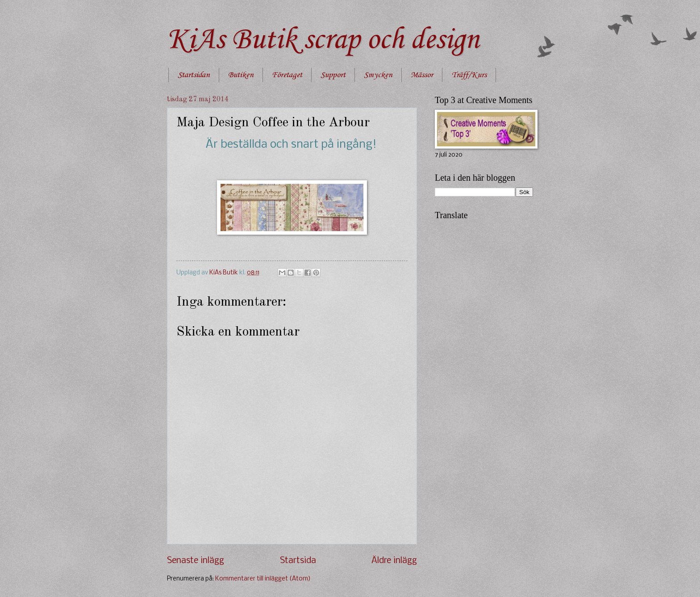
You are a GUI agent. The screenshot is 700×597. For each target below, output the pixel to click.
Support (333, 75)
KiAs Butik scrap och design (323, 40)
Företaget (287, 75)
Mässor (422, 75)
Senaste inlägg (196, 561)
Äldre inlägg (394, 561)
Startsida (298, 561)
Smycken (378, 75)
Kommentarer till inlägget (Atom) (263, 579)
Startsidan (194, 75)
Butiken (241, 75)
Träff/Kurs (469, 75)
